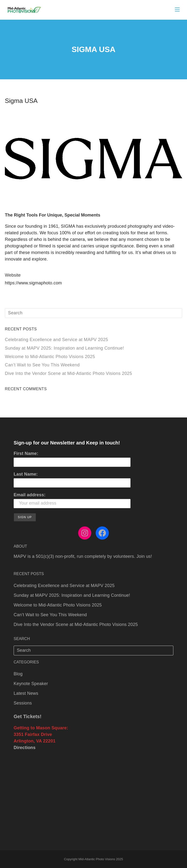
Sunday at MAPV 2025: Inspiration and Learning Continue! (64, 348)
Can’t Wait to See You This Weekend (42, 365)
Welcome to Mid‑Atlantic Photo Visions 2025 (50, 357)
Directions (25, 748)
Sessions (23, 703)
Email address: (30, 495)
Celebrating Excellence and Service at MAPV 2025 (56, 340)
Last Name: (26, 474)
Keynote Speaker (31, 684)
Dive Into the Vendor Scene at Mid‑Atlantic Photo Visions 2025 (68, 373)
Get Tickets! (28, 716)
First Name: (26, 453)
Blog (18, 674)
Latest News (26, 693)
